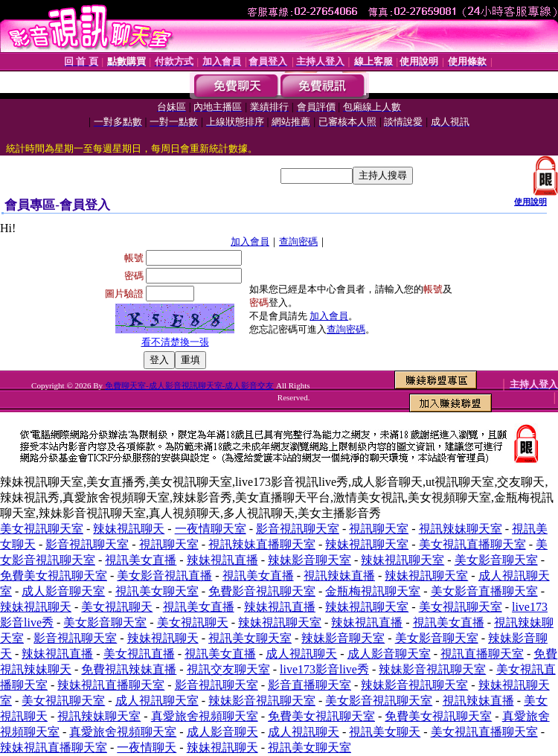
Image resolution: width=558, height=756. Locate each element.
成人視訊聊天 (301, 654)
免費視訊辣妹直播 (129, 669)
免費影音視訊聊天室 (262, 591)
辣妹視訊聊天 (129, 529)
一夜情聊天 (147, 747)
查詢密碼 (298, 241)
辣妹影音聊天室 (310, 560)
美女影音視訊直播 (164, 576)
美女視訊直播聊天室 (472, 544)
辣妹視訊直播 (222, 560)
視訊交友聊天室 (228, 669)
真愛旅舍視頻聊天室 (205, 716)
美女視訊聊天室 (42, 529)
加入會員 (250, 241)
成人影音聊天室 (63, 591)
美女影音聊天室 (496, 560)
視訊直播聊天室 (482, 654)
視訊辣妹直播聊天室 (262, 544)
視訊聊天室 (379, 529)
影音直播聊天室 (310, 685)
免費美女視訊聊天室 (54, 576)
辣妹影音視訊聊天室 (432, 669)
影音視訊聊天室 (298, 529)
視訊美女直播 (141, 560)
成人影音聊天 (222, 732)
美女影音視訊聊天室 (379, 701)
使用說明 (530, 202)
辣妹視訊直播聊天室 (111, 685)
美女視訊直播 (139, 654)
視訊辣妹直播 (339, 576)
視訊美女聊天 (385, 732)
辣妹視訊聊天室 (367, 544)
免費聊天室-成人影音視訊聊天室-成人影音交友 (189, 385)
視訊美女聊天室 (157, 591)
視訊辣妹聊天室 (461, 529)
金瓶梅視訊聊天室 (373, 591)
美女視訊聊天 (117, 607)
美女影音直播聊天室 (484, 591)
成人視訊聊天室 (157, 701)
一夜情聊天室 (211, 529)
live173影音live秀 (324, 669)
